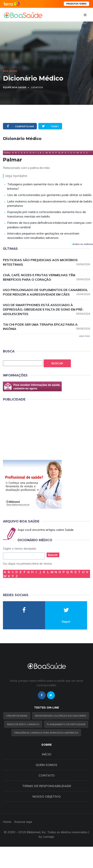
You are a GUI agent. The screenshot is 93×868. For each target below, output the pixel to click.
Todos (7, 153)
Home (7, 822)
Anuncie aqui (23, 822)
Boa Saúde (10, 71)
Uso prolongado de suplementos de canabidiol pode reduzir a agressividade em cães (46, 292)
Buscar (57, 363)
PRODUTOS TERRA (76, 4)
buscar (53, 555)
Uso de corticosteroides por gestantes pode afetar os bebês (49, 195)
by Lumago (46, 837)
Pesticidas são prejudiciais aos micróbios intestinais (46, 262)
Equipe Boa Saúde (15, 87)
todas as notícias (82, 244)
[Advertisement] (32, 430)
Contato (47, 775)
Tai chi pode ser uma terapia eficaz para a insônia (46, 327)
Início (47, 754)
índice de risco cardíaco (23, 724)
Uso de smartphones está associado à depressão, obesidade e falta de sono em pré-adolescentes (46, 309)
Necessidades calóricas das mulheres (60, 716)
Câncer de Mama (17, 716)
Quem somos (46, 765)
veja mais (84, 336)
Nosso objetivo (47, 796)
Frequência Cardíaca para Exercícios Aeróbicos (46, 733)
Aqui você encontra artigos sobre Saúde (46, 530)
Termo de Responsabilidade (47, 786)
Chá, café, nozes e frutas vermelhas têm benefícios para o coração (46, 277)
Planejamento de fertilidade (66, 724)
